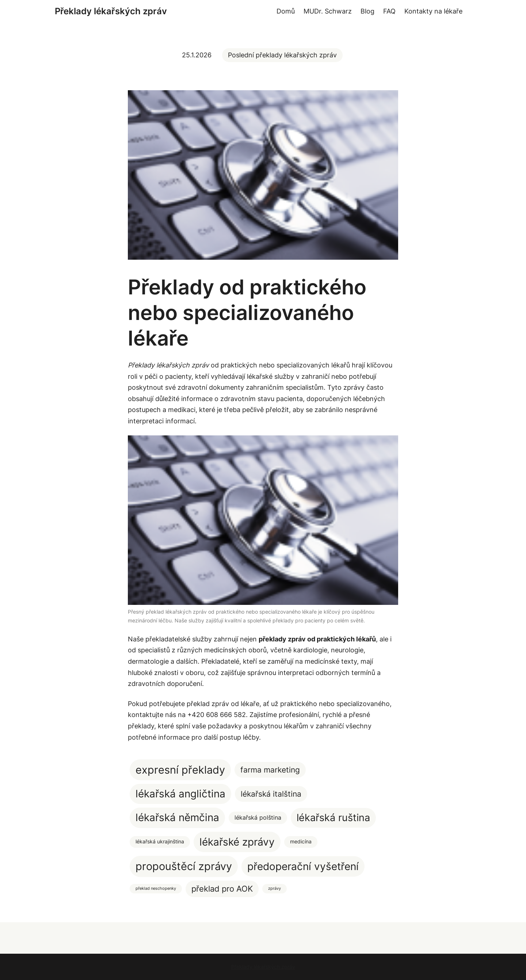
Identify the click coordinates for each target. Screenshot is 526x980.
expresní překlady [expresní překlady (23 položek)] (180, 770)
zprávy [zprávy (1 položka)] (275, 889)
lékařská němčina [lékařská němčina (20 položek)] (177, 817)
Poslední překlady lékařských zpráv (282, 55)
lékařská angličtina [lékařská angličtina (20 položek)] (180, 794)
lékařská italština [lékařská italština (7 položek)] (271, 794)
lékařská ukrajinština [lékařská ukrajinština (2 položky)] (160, 842)
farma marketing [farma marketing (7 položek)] (270, 770)
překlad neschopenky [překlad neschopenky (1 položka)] (156, 889)
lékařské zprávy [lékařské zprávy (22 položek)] (237, 842)
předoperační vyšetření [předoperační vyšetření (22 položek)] (303, 866)
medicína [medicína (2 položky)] (301, 842)
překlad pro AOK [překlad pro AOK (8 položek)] (222, 889)
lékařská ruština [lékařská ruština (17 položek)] (333, 817)
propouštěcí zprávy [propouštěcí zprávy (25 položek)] (184, 866)
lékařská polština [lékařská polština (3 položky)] (258, 818)
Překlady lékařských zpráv (111, 11)
